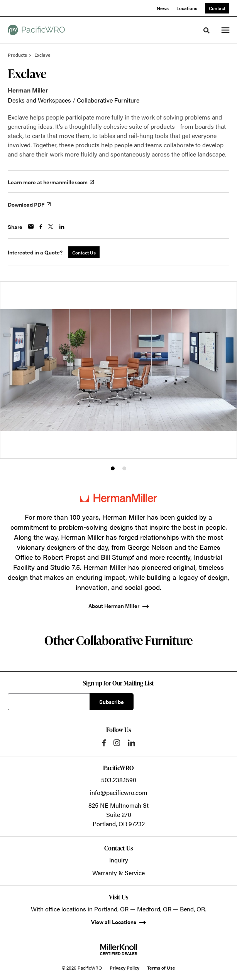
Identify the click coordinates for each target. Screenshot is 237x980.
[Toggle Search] (207, 30)
